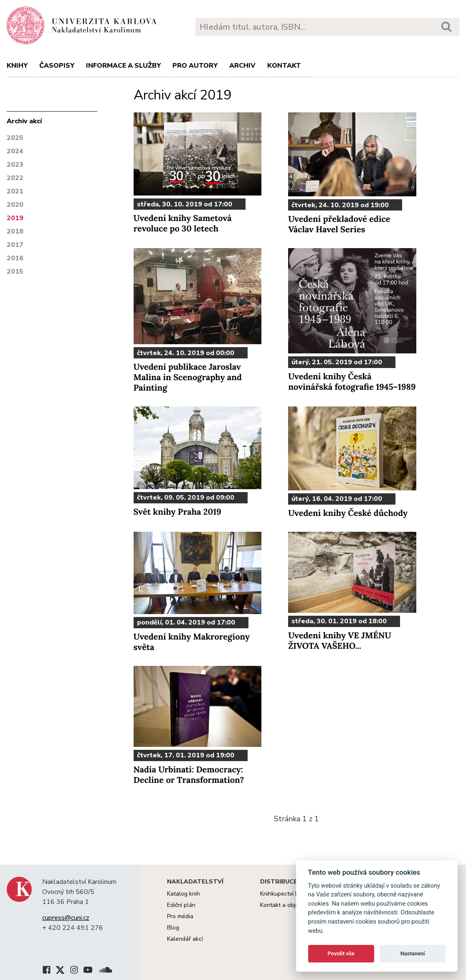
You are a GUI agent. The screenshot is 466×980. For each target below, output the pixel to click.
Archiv (242, 66)
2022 (15, 178)
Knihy (17, 66)
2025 (15, 138)
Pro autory (195, 66)
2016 (15, 258)
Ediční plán (181, 905)
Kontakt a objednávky (289, 905)
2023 (15, 165)
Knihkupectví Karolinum (291, 894)
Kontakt (284, 66)
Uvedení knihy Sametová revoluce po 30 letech (183, 223)
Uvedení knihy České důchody (348, 513)
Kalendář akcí (185, 939)
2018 (15, 231)
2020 (15, 205)
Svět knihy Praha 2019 (177, 512)
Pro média (180, 916)
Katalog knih (184, 894)
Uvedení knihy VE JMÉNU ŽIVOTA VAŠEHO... (339, 641)
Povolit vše (341, 953)
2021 (15, 191)
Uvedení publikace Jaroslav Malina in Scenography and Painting (188, 377)
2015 (15, 272)
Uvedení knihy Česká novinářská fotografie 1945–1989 (352, 382)
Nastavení (413, 953)
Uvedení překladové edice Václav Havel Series (339, 224)
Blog (173, 928)
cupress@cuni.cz (66, 918)
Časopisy (57, 66)
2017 (15, 245)
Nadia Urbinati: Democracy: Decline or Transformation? (189, 775)
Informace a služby (123, 66)
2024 (15, 151)
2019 (15, 218)
